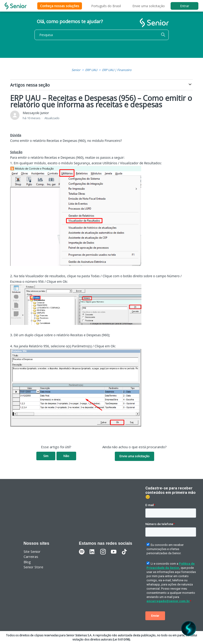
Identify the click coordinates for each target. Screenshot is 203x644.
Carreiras (31, 557)
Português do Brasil (106, 6)
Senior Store (33, 567)
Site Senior (32, 551)
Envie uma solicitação (149, 6)
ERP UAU (91, 70)
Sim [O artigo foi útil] (46, 456)
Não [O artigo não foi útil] (66, 456)
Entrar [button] (185, 6)
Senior (76, 70)
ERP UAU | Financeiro (117, 70)
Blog (27, 562)
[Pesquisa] (102, 35)
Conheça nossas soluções (60, 6)
